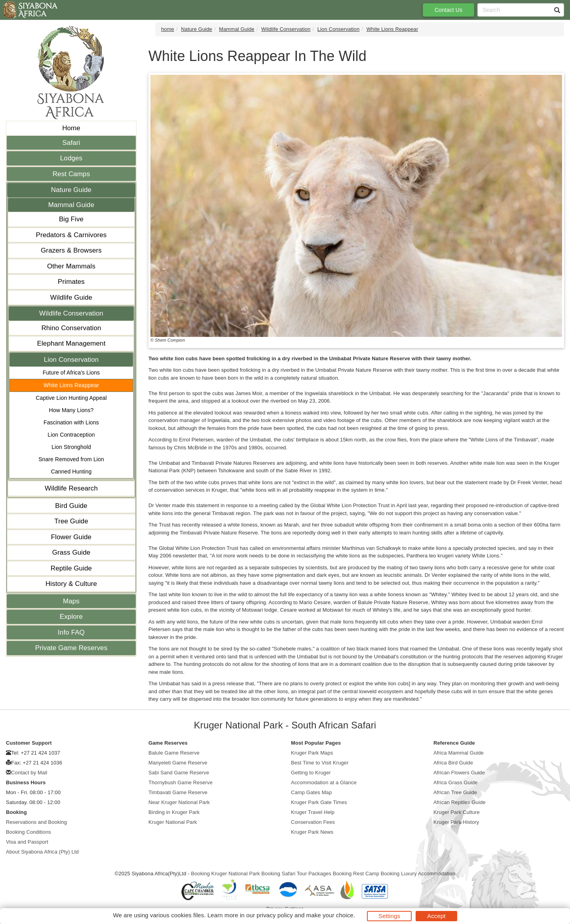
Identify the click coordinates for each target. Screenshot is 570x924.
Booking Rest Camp (356, 874)
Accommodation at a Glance (324, 782)
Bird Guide (71, 506)
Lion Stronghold (71, 447)
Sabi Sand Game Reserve (179, 773)
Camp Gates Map (311, 792)
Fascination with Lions (71, 422)
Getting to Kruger (311, 773)
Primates (71, 282)
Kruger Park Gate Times (319, 802)
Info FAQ (71, 632)
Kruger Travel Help (313, 812)
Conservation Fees (313, 822)
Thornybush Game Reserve (180, 782)
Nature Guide (71, 190)
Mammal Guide (71, 205)
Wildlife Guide (71, 298)
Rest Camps (71, 174)
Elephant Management (71, 343)
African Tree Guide (455, 792)
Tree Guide (71, 521)
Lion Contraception (71, 435)
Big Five (71, 219)
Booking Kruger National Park (225, 874)
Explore (71, 617)
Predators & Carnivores (71, 235)
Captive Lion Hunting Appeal (71, 398)
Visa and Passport (27, 842)
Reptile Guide (71, 568)
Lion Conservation (71, 360)
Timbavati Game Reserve (178, 792)
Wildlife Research (71, 488)
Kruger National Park (173, 822)
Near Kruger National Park (179, 802)
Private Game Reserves (71, 648)
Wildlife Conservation (71, 313)
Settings (389, 916)
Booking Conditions (28, 832)
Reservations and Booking (36, 822)
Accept (436, 916)
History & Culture (71, 584)
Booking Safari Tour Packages (296, 874)
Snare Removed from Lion (71, 459)
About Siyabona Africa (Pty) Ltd (42, 852)
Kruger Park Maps (312, 753)
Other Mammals (71, 266)
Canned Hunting (71, 472)
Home (71, 128)
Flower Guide (71, 537)
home (168, 29)
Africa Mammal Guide (459, 753)
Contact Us (448, 10)
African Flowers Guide (459, 773)
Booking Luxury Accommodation (418, 874)
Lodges (71, 158)
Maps (71, 601)
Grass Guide (71, 552)
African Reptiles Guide (460, 802)
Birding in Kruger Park (174, 812)
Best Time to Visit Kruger (320, 763)
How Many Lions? (71, 410)
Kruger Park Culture (457, 812)
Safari (71, 143)
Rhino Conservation (71, 328)
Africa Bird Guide (453, 763)
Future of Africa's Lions (71, 373)
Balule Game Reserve (174, 753)
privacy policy (275, 915)
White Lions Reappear (71, 385)
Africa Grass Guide (456, 782)
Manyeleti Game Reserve (178, 763)
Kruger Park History (456, 822)
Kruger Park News (312, 832)
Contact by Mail (29, 773)
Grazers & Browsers (71, 250)
